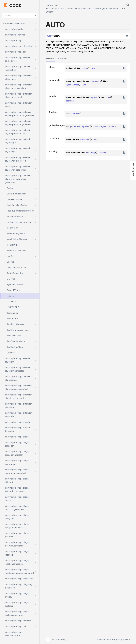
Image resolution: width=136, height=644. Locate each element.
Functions (50, 58)
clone (52, 67)
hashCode (54, 138)
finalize (53, 112)
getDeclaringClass (58, 125)
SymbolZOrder (72, 85)
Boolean (70, 101)
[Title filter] (20, 15)
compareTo (55, 80)
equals (52, 96)
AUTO (50, 12)
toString (53, 151)
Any (93, 68)
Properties (62, 58)
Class (97, 126)
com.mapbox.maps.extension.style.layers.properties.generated (83, 8)
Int (84, 85)
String (103, 153)
